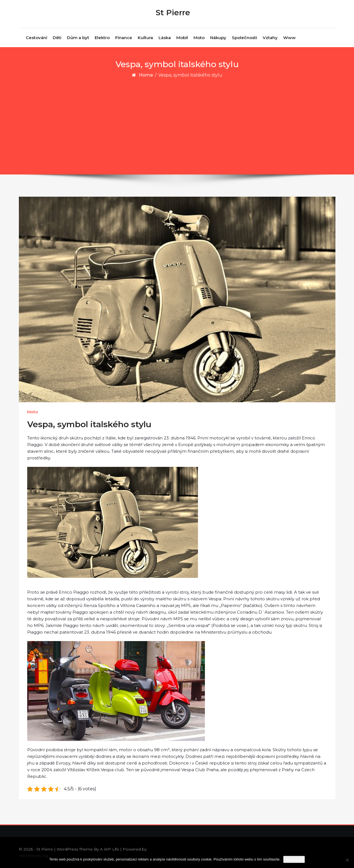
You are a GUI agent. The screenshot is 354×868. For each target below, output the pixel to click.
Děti (57, 38)
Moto (199, 38)
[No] (347, 860)
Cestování (37, 38)
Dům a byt (78, 38)
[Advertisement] (177, 120)
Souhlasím (294, 859)
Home (146, 75)
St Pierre (173, 12)
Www (289, 38)
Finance (124, 38)
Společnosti (244, 38)
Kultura (145, 38)
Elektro (102, 38)
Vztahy (270, 38)
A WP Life (110, 849)
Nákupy (218, 38)
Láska (165, 38)
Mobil (182, 38)
